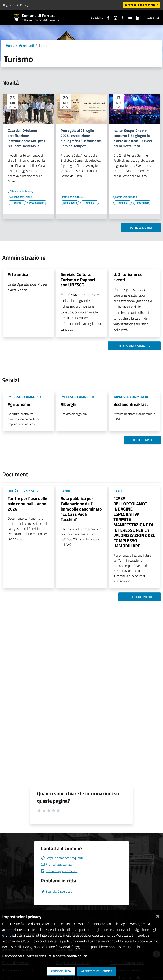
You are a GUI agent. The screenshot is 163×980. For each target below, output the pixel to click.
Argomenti (26, 45)
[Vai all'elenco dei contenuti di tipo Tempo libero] (70, 203)
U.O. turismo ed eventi (128, 277)
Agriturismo (19, 404)
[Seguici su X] (121, 17)
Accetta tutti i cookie (97, 971)
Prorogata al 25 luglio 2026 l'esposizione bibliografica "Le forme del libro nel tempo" (81, 138)
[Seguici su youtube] (129, 17)
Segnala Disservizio (56, 891)
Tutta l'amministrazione (134, 346)
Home (10, 45)
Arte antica (18, 274)
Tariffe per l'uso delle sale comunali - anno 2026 (27, 504)
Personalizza (61, 971)
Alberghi (68, 404)
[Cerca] (158, 18)
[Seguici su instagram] (114, 17)
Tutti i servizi (142, 440)
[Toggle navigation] (7, 17)
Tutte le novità (141, 228)
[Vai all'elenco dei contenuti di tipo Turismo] (17, 203)
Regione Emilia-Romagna (17, 5)
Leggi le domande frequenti (62, 858)
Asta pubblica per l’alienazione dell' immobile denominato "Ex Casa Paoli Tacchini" (81, 509)
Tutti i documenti (140, 597)
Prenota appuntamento (59, 871)
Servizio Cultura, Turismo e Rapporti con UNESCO (79, 280)
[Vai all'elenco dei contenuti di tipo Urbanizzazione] (37, 203)
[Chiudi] (158, 915)
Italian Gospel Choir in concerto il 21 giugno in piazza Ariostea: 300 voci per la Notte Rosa (133, 138)
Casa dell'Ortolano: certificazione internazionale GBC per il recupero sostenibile (27, 138)
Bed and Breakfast (131, 404)
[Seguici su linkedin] (136, 17)
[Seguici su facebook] (107, 17)
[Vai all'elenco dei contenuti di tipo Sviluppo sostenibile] (21, 197)
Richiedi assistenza (56, 864)
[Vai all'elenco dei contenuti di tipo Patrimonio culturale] (21, 191)
